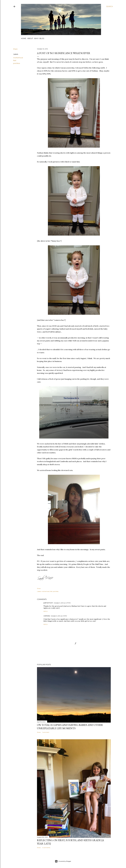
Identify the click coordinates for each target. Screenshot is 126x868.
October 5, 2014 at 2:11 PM (59, 616)
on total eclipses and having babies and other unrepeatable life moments (70, 727)
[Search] (110, 7)
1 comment (46, 732)
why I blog (39, 39)
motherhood (18, 58)
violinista (47, 616)
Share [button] (15, 49)
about (30, 39)
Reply (46, 611)
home (24, 39)
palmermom (48, 603)
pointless (17, 63)
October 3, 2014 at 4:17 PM (62, 603)
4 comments (46, 848)
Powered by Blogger (63, 861)
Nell (15, 61)
